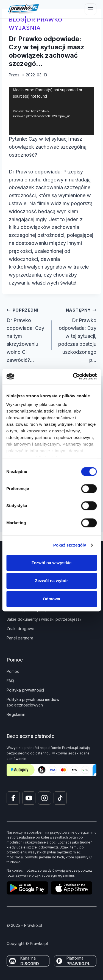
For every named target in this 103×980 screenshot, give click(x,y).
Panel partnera (20, 638)
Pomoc (13, 671)
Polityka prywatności (25, 690)
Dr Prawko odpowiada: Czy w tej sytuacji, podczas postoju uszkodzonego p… (77, 334)
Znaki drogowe (20, 629)
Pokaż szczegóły (70, 545)
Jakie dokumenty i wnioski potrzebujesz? (44, 619)
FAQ (10, 681)
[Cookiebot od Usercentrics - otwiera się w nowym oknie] (73, 376)
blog (17, 20)
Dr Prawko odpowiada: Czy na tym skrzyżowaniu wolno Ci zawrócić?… (27, 334)
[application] (51, 111)
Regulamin (16, 714)
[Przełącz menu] (91, 9)
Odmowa (51, 599)
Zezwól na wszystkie (52, 563)
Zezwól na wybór (51, 581)
